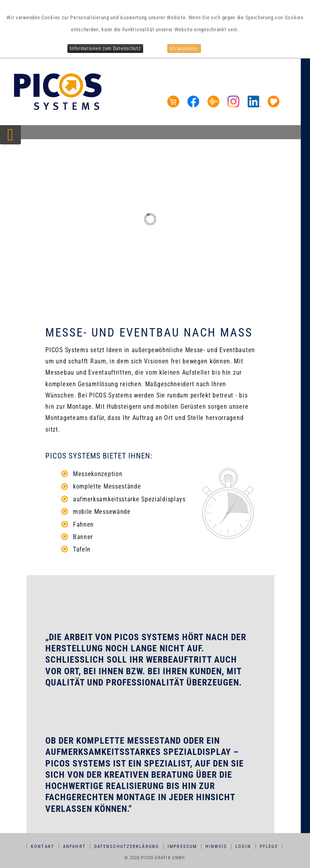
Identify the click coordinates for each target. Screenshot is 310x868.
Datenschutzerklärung (127, 847)
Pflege (269, 847)
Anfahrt (75, 847)
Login (244, 847)
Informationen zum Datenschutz (105, 49)
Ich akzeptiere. (184, 49)
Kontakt (43, 847)
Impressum (183, 847)
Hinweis (217, 847)
